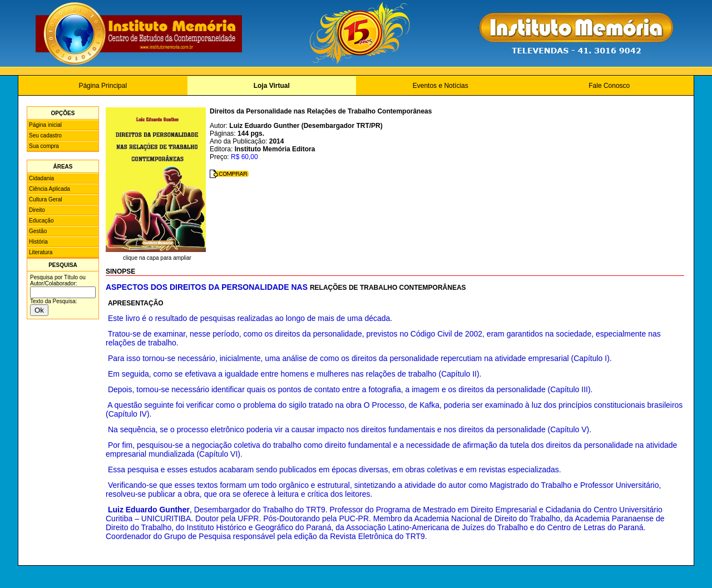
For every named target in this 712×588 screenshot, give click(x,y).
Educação (41, 221)
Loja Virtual (272, 86)
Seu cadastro (45, 135)
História (38, 242)
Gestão (38, 231)
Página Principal (103, 86)
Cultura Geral (45, 199)
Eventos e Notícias (441, 86)
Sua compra (44, 146)
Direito (37, 210)
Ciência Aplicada (50, 189)
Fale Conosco (609, 86)
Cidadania (41, 178)
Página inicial (45, 125)
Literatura (41, 252)
